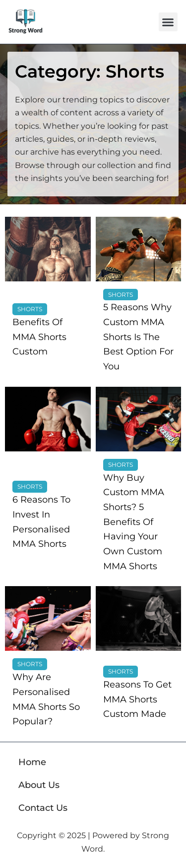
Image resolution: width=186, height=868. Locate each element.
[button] (168, 22)
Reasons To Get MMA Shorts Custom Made (137, 699)
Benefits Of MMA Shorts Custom (39, 337)
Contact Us (43, 808)
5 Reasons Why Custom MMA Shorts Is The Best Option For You (138, 337)
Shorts (30, 309)
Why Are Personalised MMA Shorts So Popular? (46, 699)
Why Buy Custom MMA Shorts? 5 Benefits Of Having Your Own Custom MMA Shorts (134, 522)
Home (32, 762)
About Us (39, 785)
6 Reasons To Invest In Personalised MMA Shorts (41, 522)
